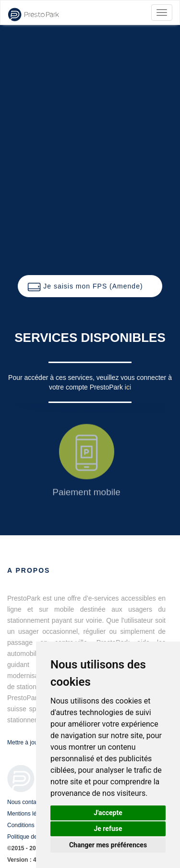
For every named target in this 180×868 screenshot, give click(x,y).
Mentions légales (29, 814)
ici (128, 387)
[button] (90, 286)
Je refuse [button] (108, 829)
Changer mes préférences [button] (108, 845)
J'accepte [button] (108, 813)
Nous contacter (27, 802)
